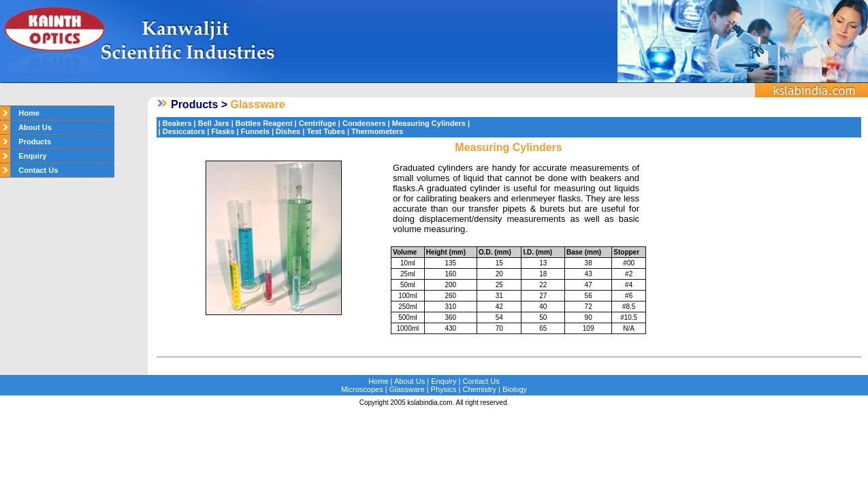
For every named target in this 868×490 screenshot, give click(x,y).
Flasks (223, 131)
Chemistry (480, 389)
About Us (31, 127)
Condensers (364, 123)
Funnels (255, 131)
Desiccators (184, 131)
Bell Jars (214, 123)
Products (31, 142)
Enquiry (28, 156)
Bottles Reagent (264, 123)
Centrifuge (318, 123)
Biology (515, 389)
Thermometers (377, 131)
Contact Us (34, 170)
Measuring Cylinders (429, 123)
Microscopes (362, 389)
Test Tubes (325, 131)
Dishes (288, 131)
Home (25, 113)
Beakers (177, 123)
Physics (444, 389)
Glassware (407, 389)
